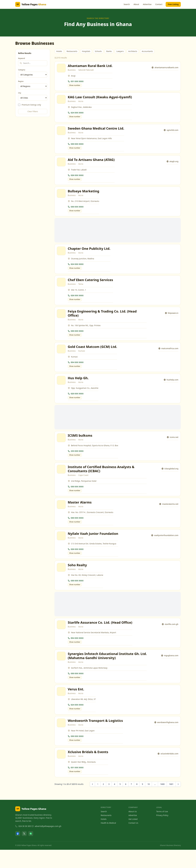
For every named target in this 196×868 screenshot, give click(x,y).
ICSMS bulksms (80, 445)
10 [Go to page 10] (148, 802)
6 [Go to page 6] (126, 802)
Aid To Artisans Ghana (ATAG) (92, 163)
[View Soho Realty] (62, 581)
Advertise (147, 4)
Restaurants (72, 51)
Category (22, 70)
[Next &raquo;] (178, 802)
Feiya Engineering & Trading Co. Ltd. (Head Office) (103, 320)
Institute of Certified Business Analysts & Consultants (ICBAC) (102, 479)
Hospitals (86, 51)
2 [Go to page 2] (103, 802)
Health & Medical (108, 841)
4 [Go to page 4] (114, 802)
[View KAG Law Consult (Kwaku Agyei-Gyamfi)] (62, 101)
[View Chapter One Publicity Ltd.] (62, 256)
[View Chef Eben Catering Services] (62, 288)
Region (21, 81)
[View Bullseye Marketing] (62, 198)
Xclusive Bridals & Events (88, 770)
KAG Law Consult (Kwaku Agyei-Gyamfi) (100, 98)
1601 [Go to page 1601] (171, 802)
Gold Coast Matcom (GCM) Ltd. (93, 354)
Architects (133, 51)
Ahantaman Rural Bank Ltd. (91, 66)
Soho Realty (78, 578)
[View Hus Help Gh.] (62, 389)
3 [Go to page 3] (109, 802)
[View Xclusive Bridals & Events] (62, 772)
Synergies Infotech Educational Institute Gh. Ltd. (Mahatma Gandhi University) (104, 671)
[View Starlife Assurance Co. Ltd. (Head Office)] (62, 639)
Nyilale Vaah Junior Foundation (93, 546)
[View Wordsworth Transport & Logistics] (62, 740)
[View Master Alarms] (62, 516)
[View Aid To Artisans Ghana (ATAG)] (62, 165)
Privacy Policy (162, 833)
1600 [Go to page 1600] (162, 802)
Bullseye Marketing (84, 195)
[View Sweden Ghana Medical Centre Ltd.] (62, 133)
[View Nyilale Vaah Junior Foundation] (62, 548)
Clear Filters (33, 111)
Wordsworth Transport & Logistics (96, 737)
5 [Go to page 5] (120, 802)
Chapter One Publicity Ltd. (89, 254)
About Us (133, 830)
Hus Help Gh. (79, 387)
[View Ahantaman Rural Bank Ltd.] (62, 68)
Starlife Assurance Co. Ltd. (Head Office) (100, 637)
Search (127, 4)
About (136, 4)
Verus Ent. (76, 705)
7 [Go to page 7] (131, 802)
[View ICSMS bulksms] (62, 447)
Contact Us (133, 841)
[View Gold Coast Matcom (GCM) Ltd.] (62, 357)
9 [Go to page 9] (142, 802)
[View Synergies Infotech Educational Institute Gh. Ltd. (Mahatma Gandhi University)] (62, 671)
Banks (109, 51)
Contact (159, 4)
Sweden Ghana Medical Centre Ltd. (96, 131)
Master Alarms (80, 514)
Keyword (22, 58)
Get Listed (133, 837)
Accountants (147, 51)
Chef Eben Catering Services (91, 286)
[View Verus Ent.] (62, 708)
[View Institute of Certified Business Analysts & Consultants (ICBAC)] (62, 480)
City (20, 93)
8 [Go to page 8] (137, 802)
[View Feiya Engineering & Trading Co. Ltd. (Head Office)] (62, 320)
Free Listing (173, 4)
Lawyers (120, 51)
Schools (98, 51)
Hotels (59, 51)
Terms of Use (162, 830)
